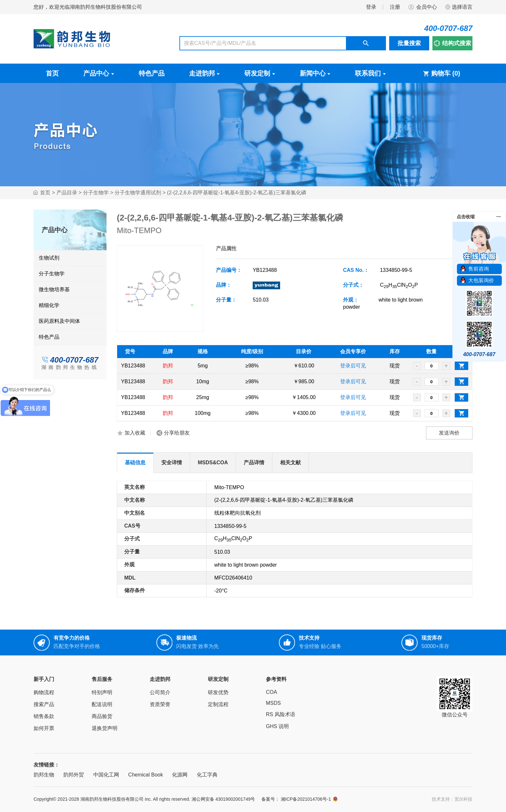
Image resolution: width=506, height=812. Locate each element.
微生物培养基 (54, 289)
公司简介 (160, 692)
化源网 (180, 775)
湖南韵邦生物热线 (70, 367)
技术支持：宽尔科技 (452, 799)
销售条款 (44, 716)
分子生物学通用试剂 (138, 193)
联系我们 (370, 73)
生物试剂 (49, 258)
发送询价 (449, 433)
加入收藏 (135, 433)
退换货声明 (105, 728)
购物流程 (44, 692)
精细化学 (49, 305)
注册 (395, 7)
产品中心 (99, 73)
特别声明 (102, 692)
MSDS (273, 703)
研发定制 (260, 73)
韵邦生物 (44, 775)
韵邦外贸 (74, 775)
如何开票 (44, 728)
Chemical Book (146, 775)
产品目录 (67, 193)
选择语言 (459, 7)
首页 (52, 73)
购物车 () (441, 73)
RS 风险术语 (281, 714)
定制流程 (218, 704)
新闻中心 (315, 73)
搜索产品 (44, 704)
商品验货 (102, 716)
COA (272, 692)
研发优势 (218, 692)
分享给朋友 (177, 433)
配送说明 (102, 704)
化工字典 (207, 775)
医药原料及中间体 (59, 321)
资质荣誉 (160, 704)
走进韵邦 (205, 73)
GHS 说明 (277, 726)
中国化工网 (106, 775)
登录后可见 (353, 366)
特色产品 (152, 73)
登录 (371, 7)
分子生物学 (96, 193)
